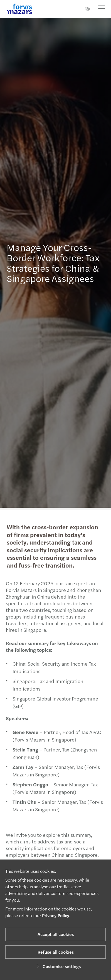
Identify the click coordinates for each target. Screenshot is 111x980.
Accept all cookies (56, 934)
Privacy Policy (56, 915)
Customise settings (58, 966)
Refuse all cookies (56, 952)
